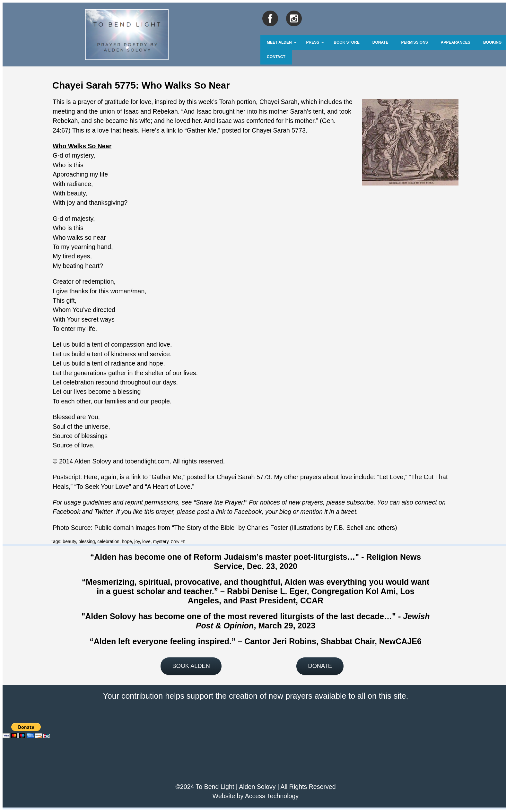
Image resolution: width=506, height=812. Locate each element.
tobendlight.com (147, 461)
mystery (161, 541)
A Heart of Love (169, 487)
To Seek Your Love (103, 487)
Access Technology (272, 796)
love (146, 541)
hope (127, 541)
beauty (69, 541)
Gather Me (202, 130)
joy (137, 541)
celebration (108, 541)
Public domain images (125, 528)
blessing (87, 541)
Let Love (391, 477)
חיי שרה (178, 541)
